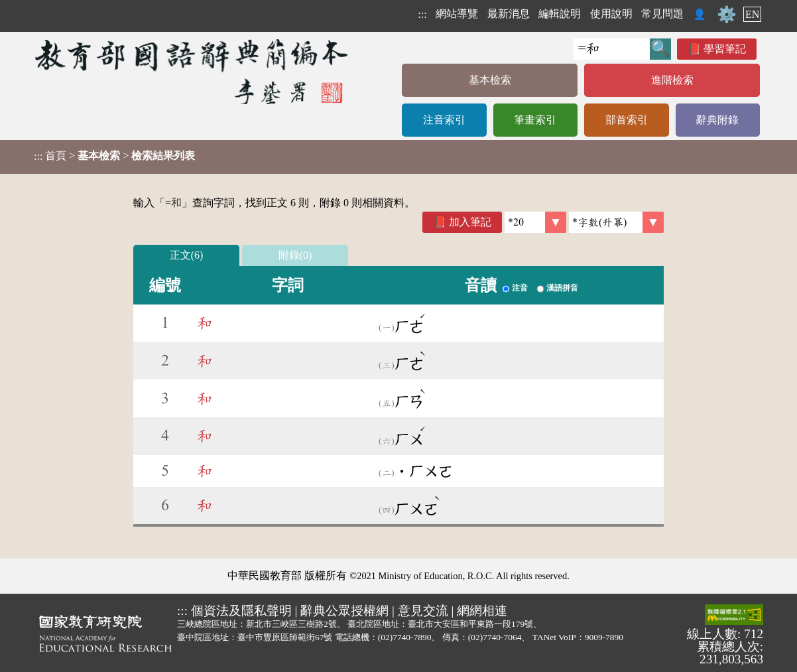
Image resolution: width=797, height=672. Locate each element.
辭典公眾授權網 (344, 611)
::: (422, 14)
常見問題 (662, 14)
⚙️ (727, 15)
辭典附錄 (717, 120)
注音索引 (444, 120)
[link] (616, 222)
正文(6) (187, 255)
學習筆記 (725, 49)
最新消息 (509, 14)
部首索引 (627, 120)
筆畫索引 (535, 120)
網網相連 (482, 611)
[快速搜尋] (612, 49)
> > (114, 156)
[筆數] (535, 222)
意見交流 (423, 611)
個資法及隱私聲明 (241, 611)
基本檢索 (490, 80)
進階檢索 (672, 80)
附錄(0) (295, 255)
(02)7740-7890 (405, 637)
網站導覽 (457, 14)
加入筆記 (470, 222)
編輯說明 (560, 14)
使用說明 (611, 14)
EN (752, 14)
